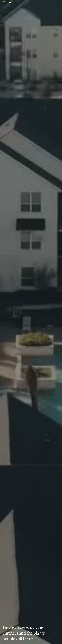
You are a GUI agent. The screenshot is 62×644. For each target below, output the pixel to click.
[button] (57, 2)
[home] (10, 2)
